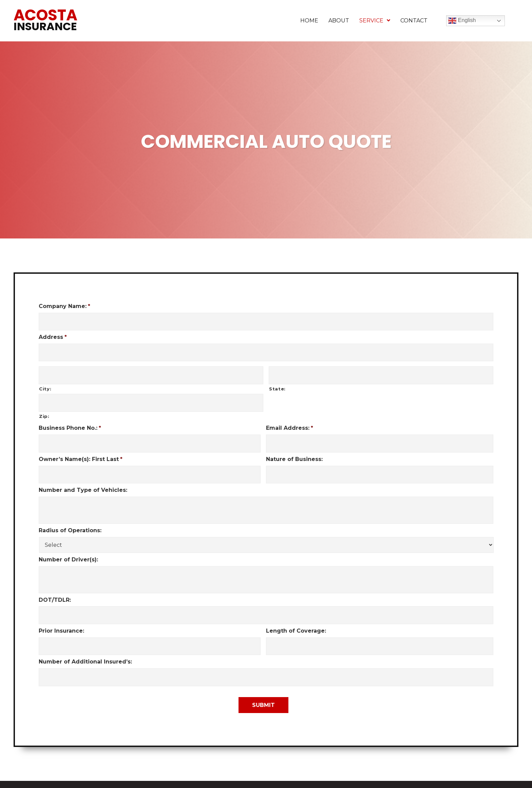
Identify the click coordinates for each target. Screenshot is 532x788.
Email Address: (290, 423)
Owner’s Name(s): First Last (81, 453)
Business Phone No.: (70, 423)
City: (45, 385)
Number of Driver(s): (68, 552)
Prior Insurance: (61, 622)
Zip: (44, 411)
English (462, 21)
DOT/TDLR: (55, 592)
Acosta (45, 19)
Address (53, 336)
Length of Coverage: (296, 622)
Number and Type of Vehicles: (83, 483)
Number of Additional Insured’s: (85, 652)
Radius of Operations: (70, 523)
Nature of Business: (294, 453)
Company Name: (64, 306)
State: (277, 385)
